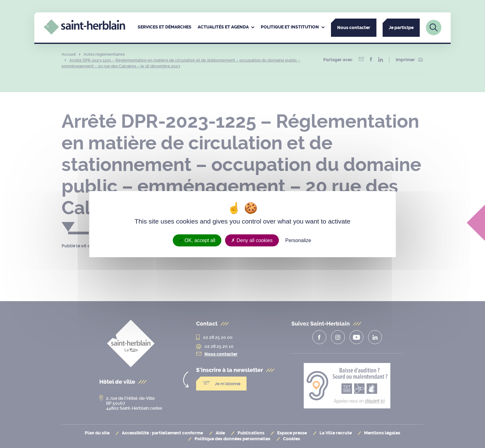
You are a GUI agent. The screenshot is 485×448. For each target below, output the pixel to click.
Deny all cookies (252, 240)
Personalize (298, 240)
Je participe (401, 28)
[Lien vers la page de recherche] (434, 28)
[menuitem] (165, 28)
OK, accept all (197, 240)
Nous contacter (354, 28)
